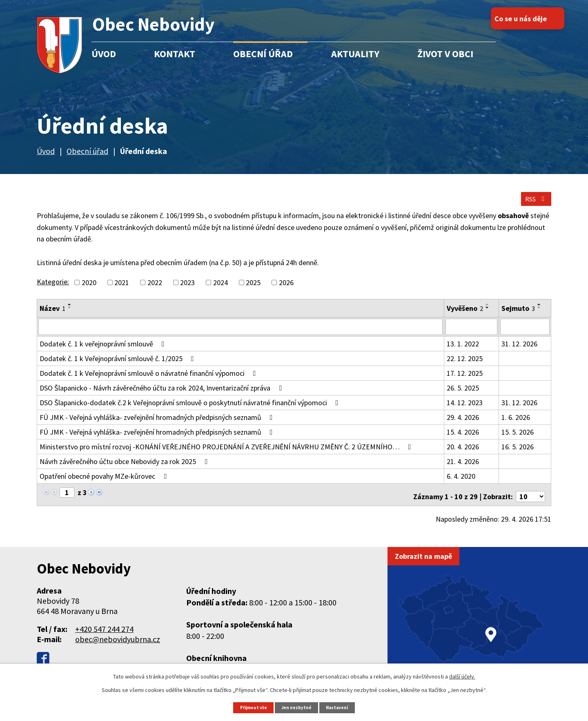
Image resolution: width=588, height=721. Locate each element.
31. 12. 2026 (519, 351)
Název (52, 316)
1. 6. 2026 (516, 425)
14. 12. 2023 (465, 410)
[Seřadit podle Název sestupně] (70, 316)
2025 (253, 291)
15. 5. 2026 (518, 439)
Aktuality (355, 54)
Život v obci (445, 54)
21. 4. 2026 (463, 469)
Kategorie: (53, 290)
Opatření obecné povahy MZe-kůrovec (105, 483)
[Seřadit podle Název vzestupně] (70, 313)
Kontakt (175, 54)
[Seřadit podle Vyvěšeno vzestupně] (488, 313)
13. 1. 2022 (463, 351)
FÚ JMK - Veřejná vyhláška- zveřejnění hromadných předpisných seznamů (158, 425)
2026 (286, 291)
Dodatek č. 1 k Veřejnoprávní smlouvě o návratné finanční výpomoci (149, 381)
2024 (220, 291)
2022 (155, 291)
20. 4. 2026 (463, 454)
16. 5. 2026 (518, 454)
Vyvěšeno (465, 316)
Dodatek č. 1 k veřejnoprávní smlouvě (104, 351)
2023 (187, 291)
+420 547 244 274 (104, 633)
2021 (122, 291)
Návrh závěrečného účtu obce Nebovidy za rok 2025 (125, 469)
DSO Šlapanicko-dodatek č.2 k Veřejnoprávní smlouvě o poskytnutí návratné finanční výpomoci (191, 410)
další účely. (462, 676)
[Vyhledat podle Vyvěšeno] (472, 335)
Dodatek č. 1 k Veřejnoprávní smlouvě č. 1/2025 (118, 366)
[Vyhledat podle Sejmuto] (525, 335)
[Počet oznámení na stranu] (530, 500)
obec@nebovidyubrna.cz (118, 643)
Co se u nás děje (537, 19)
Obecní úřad (263, 54)
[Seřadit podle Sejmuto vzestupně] (539, 313)
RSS (532, 205)
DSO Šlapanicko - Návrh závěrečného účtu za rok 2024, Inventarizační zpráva (162, 395)
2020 (89, 291)
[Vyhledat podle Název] (240, 335)
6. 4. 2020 (461, 483)
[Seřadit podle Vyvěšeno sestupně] (488, 316)
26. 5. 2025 (463, 395)
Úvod (104, 54)
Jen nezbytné (298, 707)
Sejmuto (518, 316)
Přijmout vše (250, 707)
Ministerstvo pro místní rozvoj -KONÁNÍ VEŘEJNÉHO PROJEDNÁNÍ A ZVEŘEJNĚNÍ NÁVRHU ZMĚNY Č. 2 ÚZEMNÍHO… (227, 454)
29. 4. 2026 (463, 425)
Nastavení (341, 707)
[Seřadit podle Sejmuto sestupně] (539, 316)
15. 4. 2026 (463, 439)
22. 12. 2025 (465, 366)
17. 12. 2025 (465, 381)
